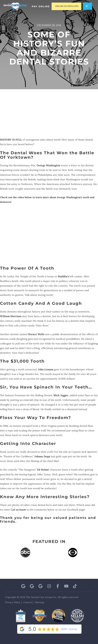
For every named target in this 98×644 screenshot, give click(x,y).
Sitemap (39, 602)
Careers (28, 602)
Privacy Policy (13, 602)
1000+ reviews (69, 629)
